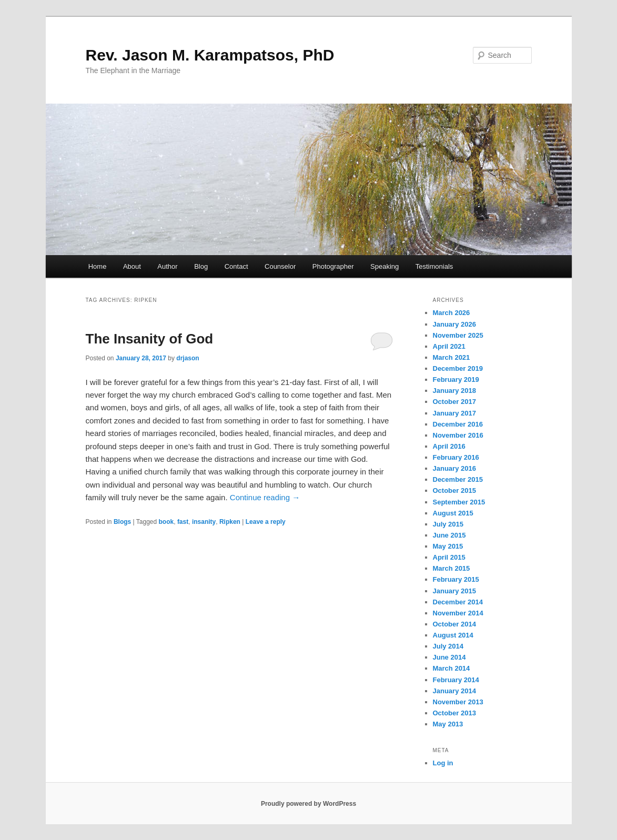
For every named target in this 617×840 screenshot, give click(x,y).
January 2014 (454, 691)
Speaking (385, 266)
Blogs (122, 522)
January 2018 (454, 391)
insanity (204, 522)
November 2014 (458, 613)
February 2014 (456, 680)
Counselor (280, 266)
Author (167, 266)
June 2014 (449, 657)
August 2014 (453, 635)
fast (183, 522)
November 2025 (458, 335)
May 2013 (448, 724)
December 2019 (458, 368)
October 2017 (454, 402)
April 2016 (449, 446)
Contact (236, 266)
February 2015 (456, 579)
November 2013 (458, 702)
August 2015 (453, 513)
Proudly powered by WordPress (308, 804)
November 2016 (458, 435)
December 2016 (458, 424)
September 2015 (459, 502)
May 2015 (448, 546)
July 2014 (448, 646)
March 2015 (452, 568)
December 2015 (458, 479)
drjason (188, 358)
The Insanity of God (150, 339)
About (132, 266)
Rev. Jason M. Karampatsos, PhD (210, 55)
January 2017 (454, 413)
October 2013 (454, 713)
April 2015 (449, 557)
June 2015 (449, 535)
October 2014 (454, 624)
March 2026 (452, 313)
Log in (443, 763)
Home (98, 266)
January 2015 (454, 591)
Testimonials (434, 266)
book (166, 522)
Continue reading (265, 497)
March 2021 (452, 357)
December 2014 (458, 602)
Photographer (333, 266)
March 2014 (452, 668)
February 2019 (456, 379)
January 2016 (454, 468)
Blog (201, 266)
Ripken (230, 522)
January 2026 (454, 324)
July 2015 (448, 524)
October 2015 (454, 490)
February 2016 (456, 457)
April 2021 (449, 346)
